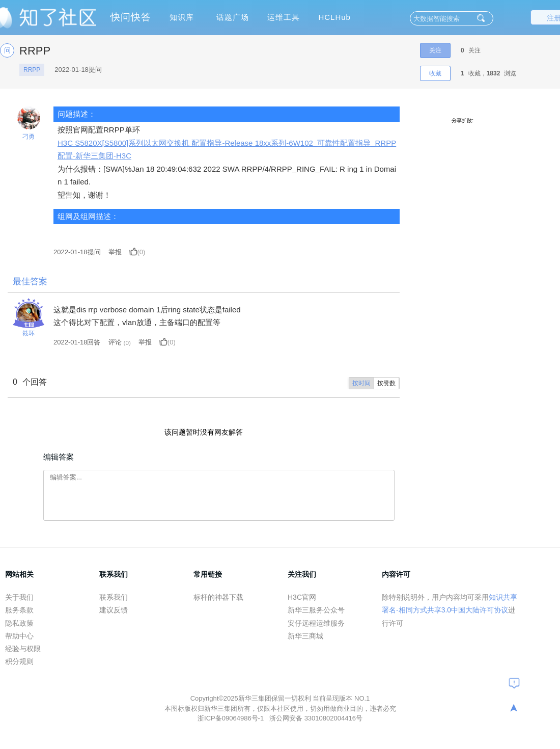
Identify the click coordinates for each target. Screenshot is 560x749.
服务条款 (19, 610)
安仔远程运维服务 (316, 623)
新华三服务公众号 (316, 610)
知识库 (182, 17)
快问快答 (131, 17)
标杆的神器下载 (218, 597)
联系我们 (114, 597)
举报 (115, 252)
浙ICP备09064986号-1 (232, 718)
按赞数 (386, 383)
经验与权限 (23, 649)
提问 (77, 252)
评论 (115, 342)
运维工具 (284, 17)
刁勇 (29, 137)
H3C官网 (302, 597)
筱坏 (29, 333)
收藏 (435, 73)
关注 (435, 50)
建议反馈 (114, 610)
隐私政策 (19, 623)
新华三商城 (305, 636)
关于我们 (19, 597)
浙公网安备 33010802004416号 (316, 718)
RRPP (32, 70)
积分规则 (19, 661)
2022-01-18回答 (77, 342)
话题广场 (233, 17)
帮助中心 (19, 636)
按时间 (361, 383)
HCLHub (334, 17)
